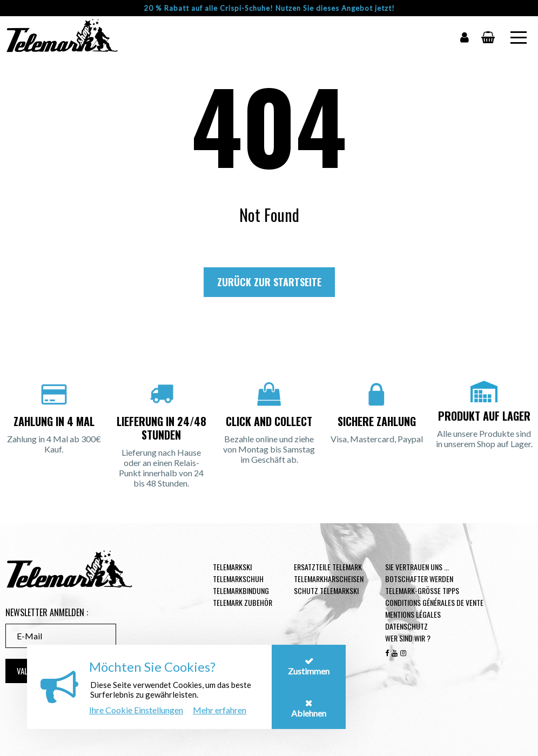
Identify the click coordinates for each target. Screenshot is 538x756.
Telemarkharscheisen (329, 579)
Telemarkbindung (241, 590)
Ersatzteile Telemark (328, 567)
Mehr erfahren (220, 710)
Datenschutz (406, 626)
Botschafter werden (419, 579)
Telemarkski (232, 567)
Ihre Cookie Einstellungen (136, 710)
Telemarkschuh (238, 579)
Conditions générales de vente (434, 602)
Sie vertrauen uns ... (417, 567)
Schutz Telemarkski (326, 590)
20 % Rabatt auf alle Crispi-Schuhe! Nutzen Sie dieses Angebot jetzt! (269, 8)
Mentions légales (413, 614)
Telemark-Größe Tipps (422, 590)
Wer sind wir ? (408, 638)
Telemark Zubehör (243, 602)
